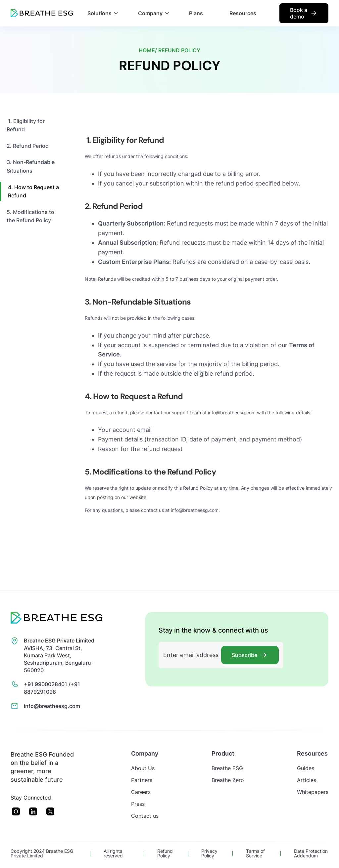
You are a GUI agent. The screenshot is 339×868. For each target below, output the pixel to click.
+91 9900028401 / (47, 684)
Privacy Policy (209, 853)
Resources (243, 13)
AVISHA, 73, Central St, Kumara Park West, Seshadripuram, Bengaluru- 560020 (59, 655)
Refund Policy (165, 853)
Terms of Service (255, 853)
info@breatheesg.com (52, 706)
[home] (42, 13)
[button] (103, 13)
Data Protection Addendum (311, 853)
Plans (196, 13)
